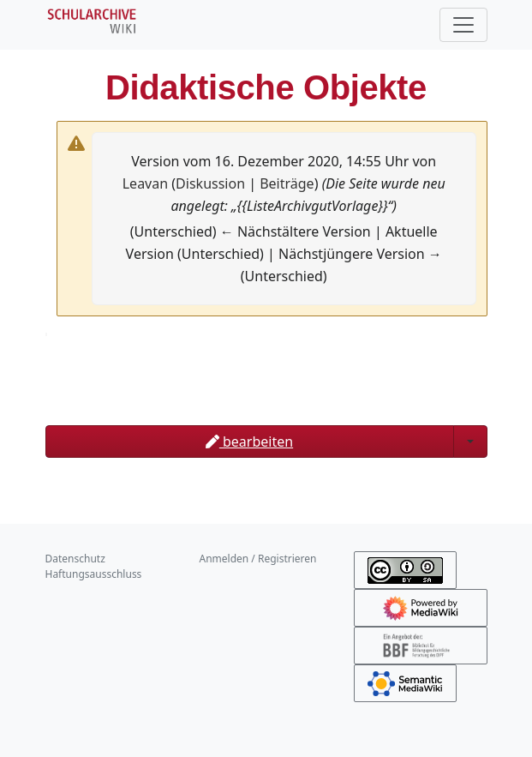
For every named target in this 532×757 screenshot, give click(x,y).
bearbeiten (249, 442)
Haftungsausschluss (94, 574)
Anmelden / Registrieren (258, 559)
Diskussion (210, 183)
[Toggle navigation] (463, 25)
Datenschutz (75, 559)
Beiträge (287, 183)
